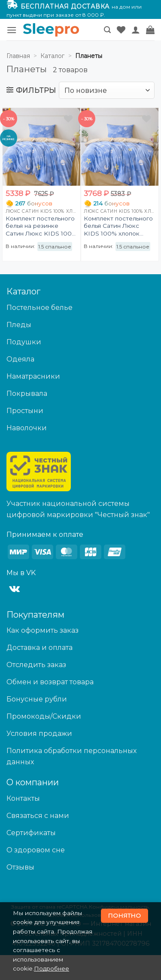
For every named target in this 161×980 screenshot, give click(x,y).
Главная (18, 56)
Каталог (52, 56)
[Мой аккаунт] (136, 30)
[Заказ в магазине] (107, 90)
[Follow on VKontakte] (14, 589)
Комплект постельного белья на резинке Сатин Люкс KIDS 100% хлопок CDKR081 (41, 226)
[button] (12, 30)
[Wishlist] (121, 30)
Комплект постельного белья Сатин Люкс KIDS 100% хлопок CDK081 (118, 226)
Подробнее (52, 968)
